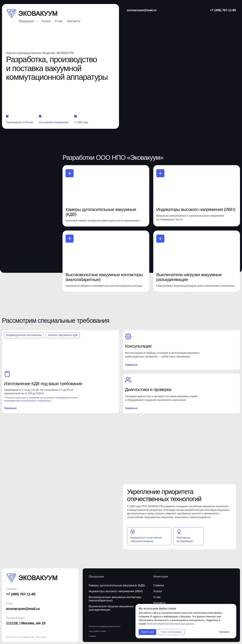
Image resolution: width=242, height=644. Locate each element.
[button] (74, 21)
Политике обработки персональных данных (170, 624)
